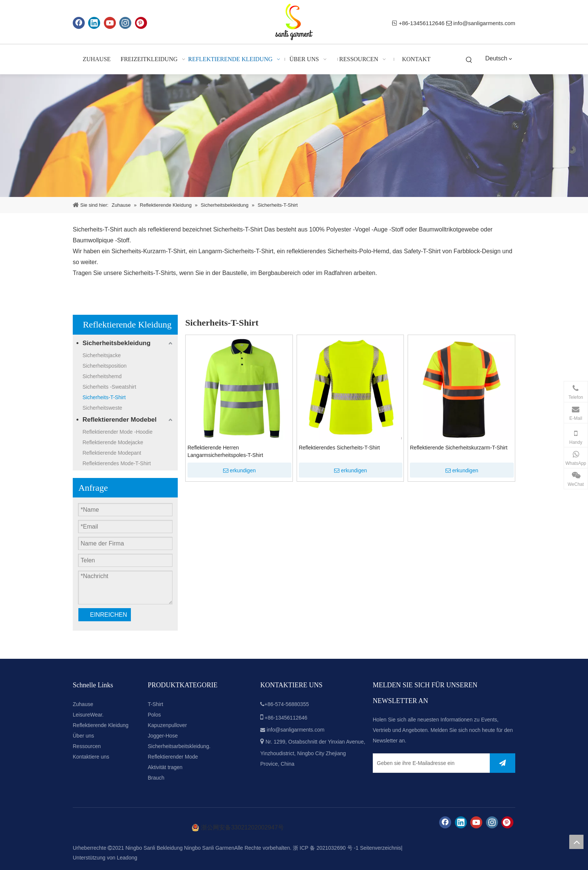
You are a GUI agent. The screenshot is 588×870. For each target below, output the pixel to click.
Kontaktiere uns (91, 757)
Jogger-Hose (163, 736)
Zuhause (83, 704)
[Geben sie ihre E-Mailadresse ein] (430, 763)
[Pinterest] (141, 23)
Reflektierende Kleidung (101, 725)
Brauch (156, 778)
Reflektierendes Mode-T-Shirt (117, 463)
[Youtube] (110, 23)
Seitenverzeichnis (381, 848)
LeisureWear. (88, 715)
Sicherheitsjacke (102, 355)
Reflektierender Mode (173, 757)
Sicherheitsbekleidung (116, 343)
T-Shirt (155, 704)
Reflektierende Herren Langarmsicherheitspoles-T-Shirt (225, 451)
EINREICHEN (109, 615)
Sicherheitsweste (102, 408)
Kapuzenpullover (167, 725)
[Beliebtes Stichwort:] (469, 60)
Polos (154, 715)
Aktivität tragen (165, 767)
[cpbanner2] (294, 136)
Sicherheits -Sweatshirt (109, 387)
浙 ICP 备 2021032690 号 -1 (326, 848)
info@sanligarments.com (484, 23)
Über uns (83, 736)
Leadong (127, 858)
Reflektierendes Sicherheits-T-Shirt (339, 448)
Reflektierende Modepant (112, 453)
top (576, 842)
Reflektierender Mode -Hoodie (118, 432)
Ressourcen (87, 746)
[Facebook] (79, 23)
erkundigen (239, 470)
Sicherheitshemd (102, 376)
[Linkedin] (94, 23)
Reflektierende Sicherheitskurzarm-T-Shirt (459, 448)
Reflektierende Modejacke (113, 442)
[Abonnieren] (502, 763)
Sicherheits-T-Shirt (238, 229)
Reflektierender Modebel (119, 420)
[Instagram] (125, 23)
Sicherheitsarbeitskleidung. (179, 746)
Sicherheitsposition (105, 366)
